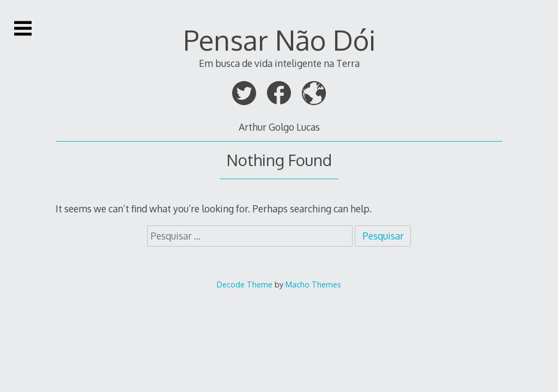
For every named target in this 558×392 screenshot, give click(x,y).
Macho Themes (313, 284)
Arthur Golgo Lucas (279, 127)
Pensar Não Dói (279, 40)
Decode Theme (245, 284)
